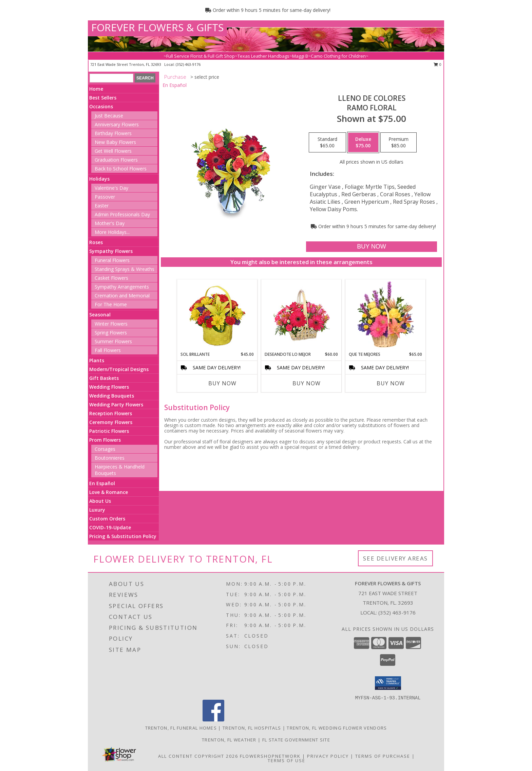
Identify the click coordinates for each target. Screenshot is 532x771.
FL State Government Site (296, 740)
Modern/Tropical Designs (119, 369)
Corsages (105, 449)
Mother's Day (110, 223)
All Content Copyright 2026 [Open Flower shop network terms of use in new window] (198, 756)
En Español (102, 483)
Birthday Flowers (113, 133)
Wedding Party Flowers (116, 405)
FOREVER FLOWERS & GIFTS (157, 27)
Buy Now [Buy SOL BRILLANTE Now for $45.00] (222, 383)
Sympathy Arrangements (122, 287)
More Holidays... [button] (112, 232)
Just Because (109, 116)
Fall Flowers (108, 350)
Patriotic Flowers (109, 431)
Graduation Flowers (116, 160)
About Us (100, 501)
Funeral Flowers (112, 260)
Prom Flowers (105, 440)
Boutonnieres (110, 458)
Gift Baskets (104, 378)
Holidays (99, 179)
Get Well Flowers (113, 151)
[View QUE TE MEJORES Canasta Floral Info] (386, 315)
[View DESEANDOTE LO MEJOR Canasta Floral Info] (301, 316)
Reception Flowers (111, 413)
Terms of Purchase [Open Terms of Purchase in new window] (383, 756)
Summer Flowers (113, 341)
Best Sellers (103, 98)
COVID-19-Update (110, 527)
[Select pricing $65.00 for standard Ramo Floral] (327, 143)
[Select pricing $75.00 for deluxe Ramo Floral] (363, 143)
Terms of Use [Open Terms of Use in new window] (287, 760)
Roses (96, 242)
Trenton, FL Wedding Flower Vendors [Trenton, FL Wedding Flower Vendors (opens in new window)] (337, 728)
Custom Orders (107, 519)
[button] (388, 683)
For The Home (111, 304)
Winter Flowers (111, 324)
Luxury (97, 510)
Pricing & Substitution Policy (123, 536)
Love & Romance (109, 492)
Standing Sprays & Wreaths (125, 269)
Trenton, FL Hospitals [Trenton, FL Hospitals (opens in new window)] (252, 728)
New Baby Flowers (115, 142)
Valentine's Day (111, 188)
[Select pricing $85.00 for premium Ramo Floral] (398, 143)
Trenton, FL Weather (229, 740)
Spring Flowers (111, 333)
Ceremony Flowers (111, 422)
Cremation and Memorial (122, 296)
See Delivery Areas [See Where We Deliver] (395, 558)
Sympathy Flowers (111, 251)
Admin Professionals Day (122, 214)
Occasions (101, 106)
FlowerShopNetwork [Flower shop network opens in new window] (270, 756)
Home (96, 89)
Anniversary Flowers (117, 124)
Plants (97, 360)
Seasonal (100, 315)
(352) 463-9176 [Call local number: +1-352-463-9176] (188, 64)
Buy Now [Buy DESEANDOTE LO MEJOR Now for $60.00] (307, 383)
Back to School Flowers (121, 169)
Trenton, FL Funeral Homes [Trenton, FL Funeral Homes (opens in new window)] (181, 728)
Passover (105, 197)
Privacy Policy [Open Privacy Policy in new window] (328, 756)
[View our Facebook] (213, 720)
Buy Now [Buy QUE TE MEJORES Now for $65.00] (391, 383)
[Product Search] (111, 78)
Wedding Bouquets (112, 396)
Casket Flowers (111, 278)
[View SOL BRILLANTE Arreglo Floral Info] (217, 316)
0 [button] (438, 64)
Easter (102, 206)
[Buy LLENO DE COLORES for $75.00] (371, 247)
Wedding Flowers (109, 387)
